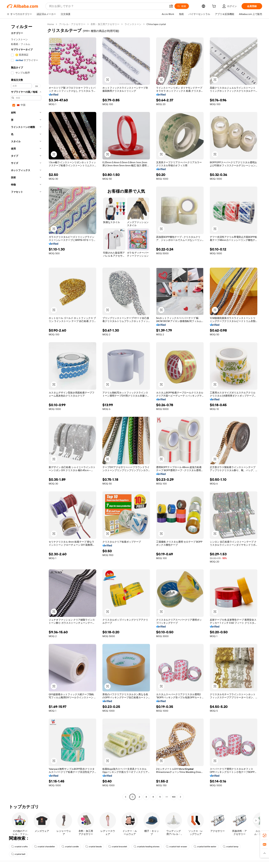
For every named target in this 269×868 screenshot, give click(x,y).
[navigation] (26, 411)
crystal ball (18, 854)
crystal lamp (231, 847)
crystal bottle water (205, 847)
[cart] (215, 7)
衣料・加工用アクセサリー (105, 24)
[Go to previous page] (126, 797)
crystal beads (93, 847)
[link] (265, 835)
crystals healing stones (147, 847)
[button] (171, 6)
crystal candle (70, 847)
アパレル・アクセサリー (72, 24)
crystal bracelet (118, 847)
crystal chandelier (45, 847)
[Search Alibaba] (108, 6)
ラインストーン (133, 24)
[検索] (182, 6)
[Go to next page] (180, 797)
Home (51, 24)
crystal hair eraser (177, 847)
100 (174, 797)
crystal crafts (19, 847)
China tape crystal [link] (156, 24)
